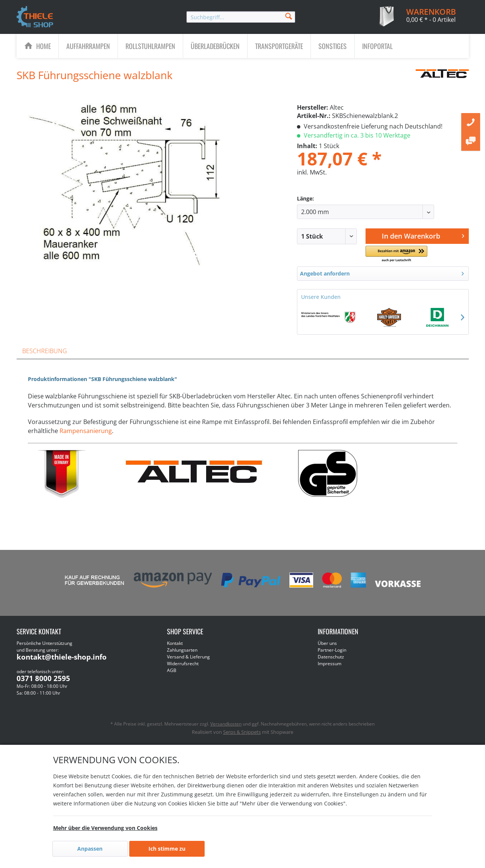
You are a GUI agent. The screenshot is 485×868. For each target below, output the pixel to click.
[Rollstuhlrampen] (150, 46)
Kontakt (175, 643)
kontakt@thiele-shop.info (62, 657)
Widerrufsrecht (183, 664)
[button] (396, 254)
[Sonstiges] (333, 46)
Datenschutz (331, 657)
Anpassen (90, 849)
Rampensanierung (86, 431)
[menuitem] (241, 17)
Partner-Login (332, 650)
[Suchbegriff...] (241, 17)
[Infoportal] (377, 46)
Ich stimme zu (167, 849)
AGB (172, 670)
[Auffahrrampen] (88, 46)
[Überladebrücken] (215, 46)
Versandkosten (226, 724)
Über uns (327, 643)
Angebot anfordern (382, 272)
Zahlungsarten (182, 650)
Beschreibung (45, 351)
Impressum (330, 664)
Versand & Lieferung (188, 657)
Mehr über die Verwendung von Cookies (105, 828)
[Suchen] (289, 16)
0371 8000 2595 (43, 678)
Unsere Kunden (321, 297)
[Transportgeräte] (279, 46)
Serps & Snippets (242, 732)
